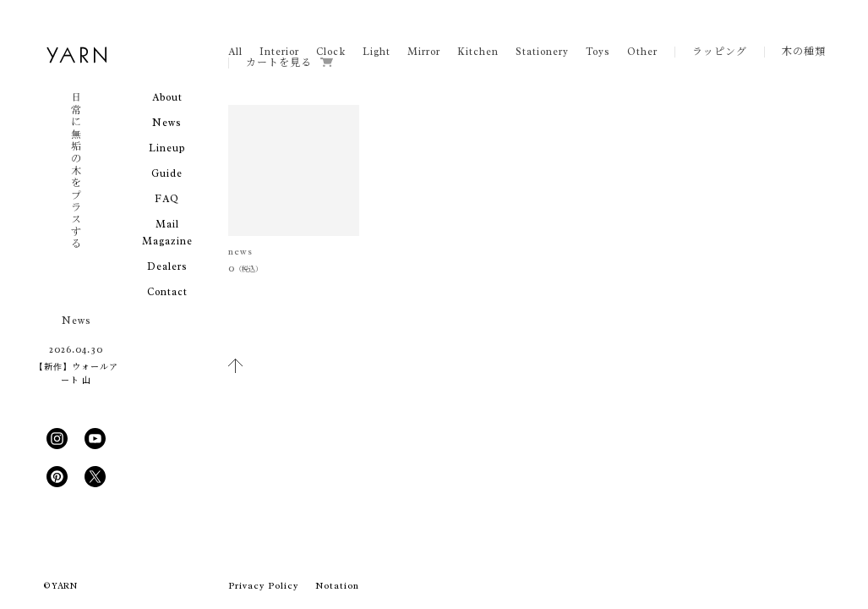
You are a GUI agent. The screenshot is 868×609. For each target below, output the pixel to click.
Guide (167, 173)
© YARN (60, 586)
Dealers (167, 266)
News (167, 123)
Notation (337, 585)
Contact (167, 292)
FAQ (167, 199)
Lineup (167, 148)
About (167, 97)
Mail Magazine (167, 233)
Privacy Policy (263, 585)
